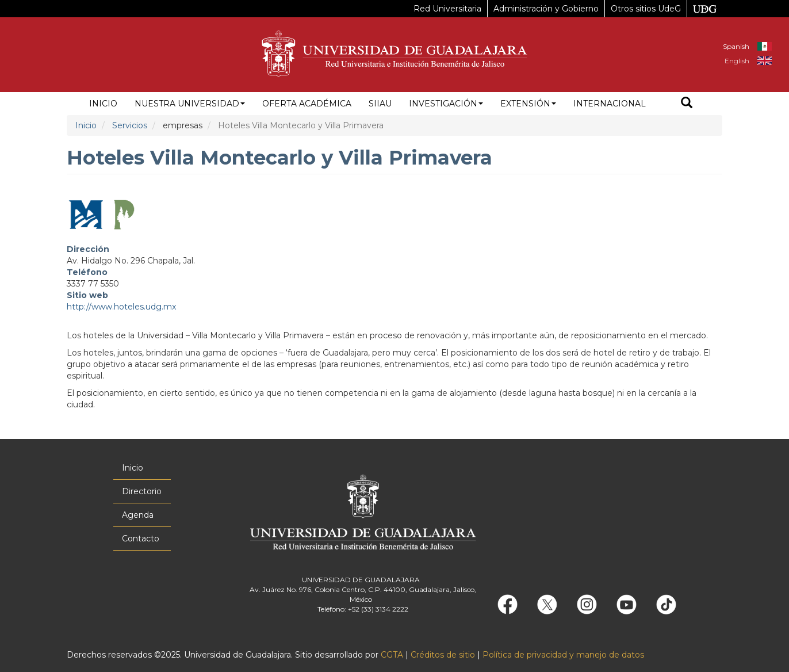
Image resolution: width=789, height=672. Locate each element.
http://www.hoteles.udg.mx (121, 307)
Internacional (610, 104)
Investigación (446, 104)
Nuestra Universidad (190, 104)
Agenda (138, 515)
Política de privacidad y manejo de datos (563, 655)
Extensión (528, 104)
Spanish (736, 46)
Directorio (142, 491)
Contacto (141, 539)
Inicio (103, 104)
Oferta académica (307, 104)
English (737, 61)
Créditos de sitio (443, 655)
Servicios (130, 125)
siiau (380, 104)
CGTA (392, 655)
